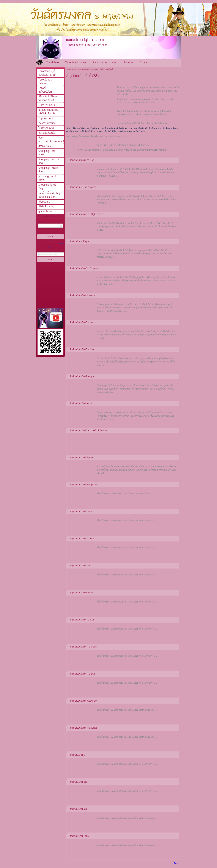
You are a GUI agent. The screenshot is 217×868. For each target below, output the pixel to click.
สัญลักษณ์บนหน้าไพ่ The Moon (83, 647)
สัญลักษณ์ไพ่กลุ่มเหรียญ (79, 836)
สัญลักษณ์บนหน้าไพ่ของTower (82, 593)
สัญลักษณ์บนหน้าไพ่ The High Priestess (87, 214)
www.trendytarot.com (148, 150)
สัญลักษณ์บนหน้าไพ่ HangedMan (84, 485)
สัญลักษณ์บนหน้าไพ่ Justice (81, 458)
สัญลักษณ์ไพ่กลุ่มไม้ (77, 755)
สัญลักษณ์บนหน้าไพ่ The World (83, 728)
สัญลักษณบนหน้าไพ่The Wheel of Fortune (89, 431)
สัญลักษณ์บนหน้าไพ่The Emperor (84, 268)
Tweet (177, 863)
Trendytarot (70, 69)
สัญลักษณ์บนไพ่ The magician (83, 187)
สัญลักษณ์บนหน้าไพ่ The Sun (82, 674)
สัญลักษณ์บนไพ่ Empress (81, 241)
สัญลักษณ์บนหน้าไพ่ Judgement (83, 701)
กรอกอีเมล (41, 222)
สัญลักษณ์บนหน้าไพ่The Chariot (83, 350)
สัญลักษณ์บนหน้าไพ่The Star (82, 620)
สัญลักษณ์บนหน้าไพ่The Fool (82, 160)
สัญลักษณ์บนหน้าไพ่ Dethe (81, 512)
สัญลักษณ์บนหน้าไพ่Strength (82, 377)
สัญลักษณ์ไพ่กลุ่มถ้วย (78, 782)
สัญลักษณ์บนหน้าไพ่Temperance (83, 539)
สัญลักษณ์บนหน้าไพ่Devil (80, 566)
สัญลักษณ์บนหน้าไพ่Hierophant (83, 296)
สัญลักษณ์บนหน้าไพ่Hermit (81, 404)
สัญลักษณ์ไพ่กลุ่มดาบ (78, 809)
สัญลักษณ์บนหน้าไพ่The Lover (83, 323)
